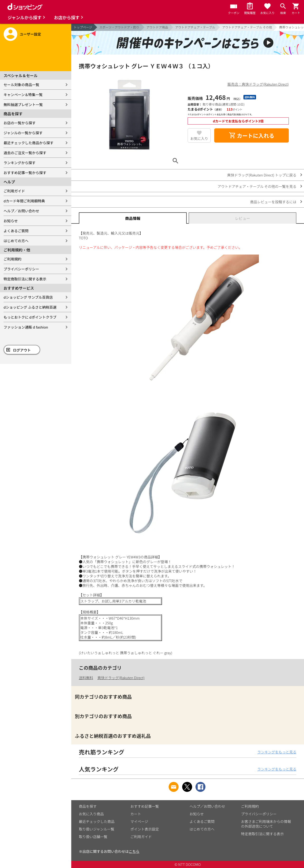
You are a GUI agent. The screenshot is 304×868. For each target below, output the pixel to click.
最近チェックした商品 (97, 821)
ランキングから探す (20, 163)
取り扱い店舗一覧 (93, 837)
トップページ (83, 27)
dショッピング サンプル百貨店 (28, 297)
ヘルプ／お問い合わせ (21, 211)
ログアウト (22, 350)
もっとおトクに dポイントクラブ (30, 317)
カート (136, 814)
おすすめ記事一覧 (145, 806)
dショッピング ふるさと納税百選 (30, 307)
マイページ (139, 821)
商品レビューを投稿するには (273, 202)
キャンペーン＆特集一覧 (23, 95)
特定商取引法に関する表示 (25, 279)
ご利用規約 (12, 259)
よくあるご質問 (16, 231)
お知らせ (11, 221)
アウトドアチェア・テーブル (195, 27)
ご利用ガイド (14, 191)
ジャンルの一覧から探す (23, 133)
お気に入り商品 (91, 814)
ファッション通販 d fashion (26, 327)
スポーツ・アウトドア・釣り (119, 27)
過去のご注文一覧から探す (25, 153)
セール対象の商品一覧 (21, 85)
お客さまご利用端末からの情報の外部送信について (266, 824)
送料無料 (86, 678)
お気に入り (199, 138)
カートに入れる (252, 135)
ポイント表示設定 (145, 829)
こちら (134, 851)
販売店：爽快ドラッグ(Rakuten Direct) (258, 84)
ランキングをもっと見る (277, 752)
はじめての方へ (16, 241)
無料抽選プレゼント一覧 (23, 104)
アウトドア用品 (157, 27)
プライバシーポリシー (21, 269)
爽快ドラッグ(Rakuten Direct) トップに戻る (262, 175)
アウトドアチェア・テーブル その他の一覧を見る (257, 186)
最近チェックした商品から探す (28, 143)
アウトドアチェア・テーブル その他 (247, 27)
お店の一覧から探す (20, 123)
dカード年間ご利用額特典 (24, 201)
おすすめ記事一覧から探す (25, 173)
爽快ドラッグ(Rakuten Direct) (121, 678)
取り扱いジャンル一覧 (97, 829)
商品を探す (88, 806)
